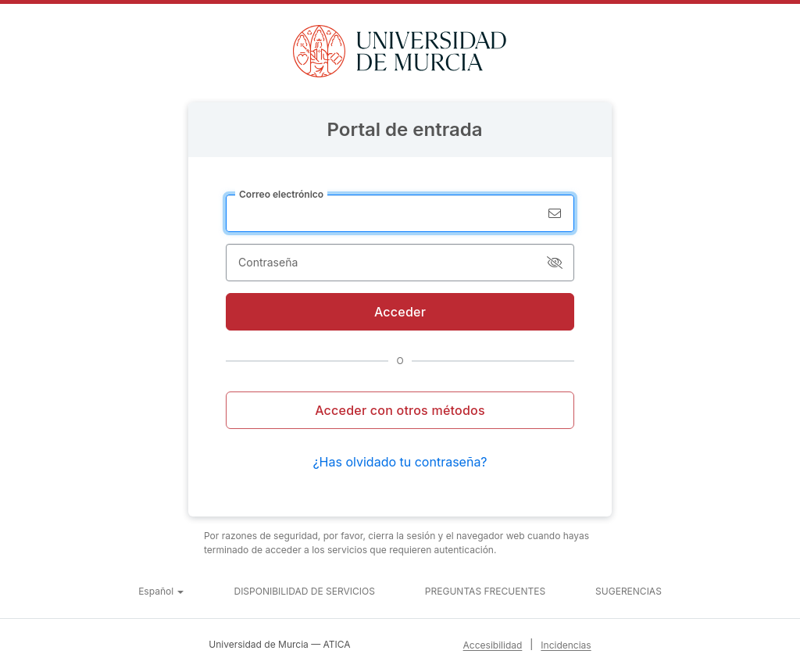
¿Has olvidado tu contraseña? (400, 462)
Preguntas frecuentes (485, 591)
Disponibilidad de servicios (304, 591)
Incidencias (566, 645)
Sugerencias (629, 591)
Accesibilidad (493, 645)
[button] (161, 592)
